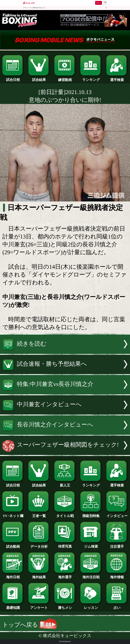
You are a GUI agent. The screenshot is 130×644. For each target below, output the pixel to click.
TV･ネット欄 (13, 514)
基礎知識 (13, 606)
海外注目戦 (91, 575)
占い (117, 606)
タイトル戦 (65, 514)
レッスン (91, 606)
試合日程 (13, 78)
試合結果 (39, 78)
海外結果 (39, 575)
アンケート (39, 606)
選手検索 (117, 78)
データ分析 (39, 545)
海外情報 (117, 575)
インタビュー (117, 514)
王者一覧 (39, 514)
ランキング (91, 78)
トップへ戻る (30, 625)
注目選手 (117, 545)
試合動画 (13, 545)
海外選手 (65, 575)
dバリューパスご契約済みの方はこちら (34, 8)
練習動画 (65, 78)
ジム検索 (91, 545)
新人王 (65, 484)
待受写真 (65, 545)
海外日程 (13, 575)
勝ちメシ (65, 606)
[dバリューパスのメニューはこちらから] (105, 3)
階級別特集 (91, 514)
